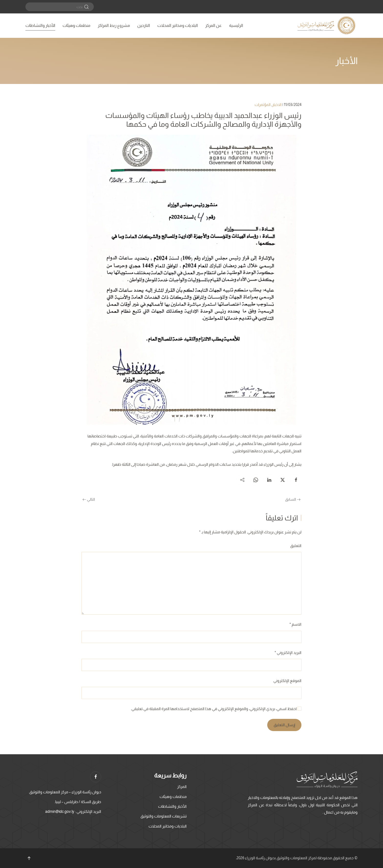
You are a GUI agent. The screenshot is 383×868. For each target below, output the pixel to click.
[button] (29, 858)
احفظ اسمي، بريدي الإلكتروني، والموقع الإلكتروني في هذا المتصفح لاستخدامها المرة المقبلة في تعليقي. (216, 709)
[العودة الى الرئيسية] (327, 26)
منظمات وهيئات (76, 26)
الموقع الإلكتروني (287, 681)
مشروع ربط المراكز (114, 26)
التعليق (296, 546)
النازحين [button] (144, 26)
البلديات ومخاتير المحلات (178, 26)
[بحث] (60, 7)
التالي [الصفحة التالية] (89, 499)
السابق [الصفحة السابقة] (293, 499)
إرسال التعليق (284, 725)
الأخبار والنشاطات (40, 26)
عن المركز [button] (213, 26)
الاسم (295, 624)
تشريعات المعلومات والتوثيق (164, 816)
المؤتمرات (263, 105)
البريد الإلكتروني (288, 653)
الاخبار (277, 105)
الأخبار (346, 61)
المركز (182, 787)
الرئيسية (236, 26)
